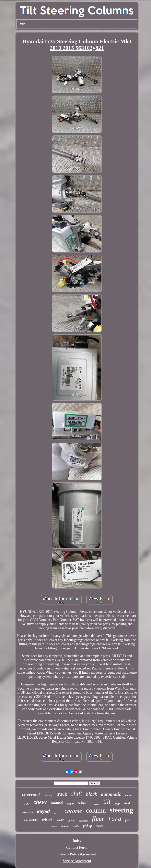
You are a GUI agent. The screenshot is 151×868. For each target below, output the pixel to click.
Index (77, 841)
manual (57, 803)
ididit (60, 820)
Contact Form (77, 848)
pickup (87, 826)
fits (128, 820)
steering (121, 810)
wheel (47, 820)
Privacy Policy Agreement (77, 854)
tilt (107, 802)
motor (128, 795)
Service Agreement (77, 861)
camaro (96, 804)
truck (62, 794)
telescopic (83, 821)
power (71, 821)
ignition (65, 826)
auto (76, 825)
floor (98, 819)
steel (127, 803)
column (96, 810)
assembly (31, 820)
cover (70, 804)
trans (27, 804)
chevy (40, 802)
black (91, 794)
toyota (99, 826)
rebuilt (83, 803)
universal (27, 812)
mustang (48, 795)
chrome (73, 811)
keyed (43, 811)
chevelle (54, 827)
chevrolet (31, 794)
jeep (117, 803)
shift (77, 793)
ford (115, 819)
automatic (111, 794)
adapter (57, 813)
